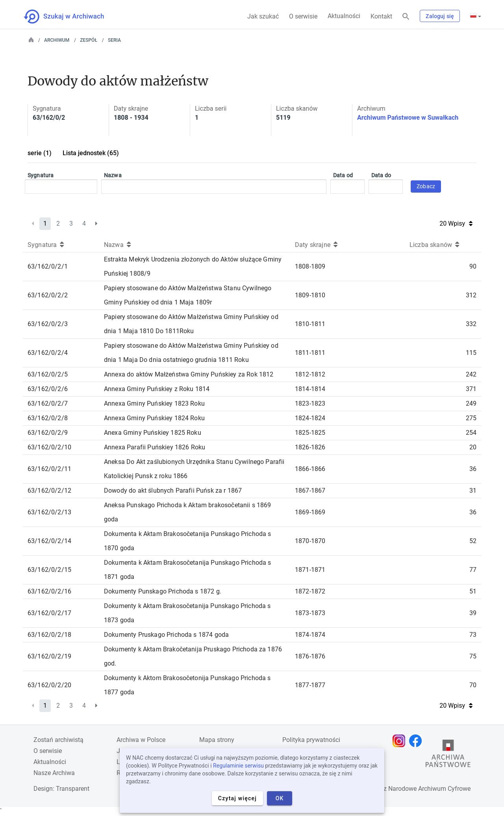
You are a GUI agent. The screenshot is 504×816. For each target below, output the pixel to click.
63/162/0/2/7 (48, 403)
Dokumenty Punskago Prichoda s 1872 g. (163, 591)
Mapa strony (217, 740)
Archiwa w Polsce (141, 740)
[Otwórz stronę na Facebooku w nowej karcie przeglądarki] (417, 741)
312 (471, 295)
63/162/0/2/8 (48, 418)
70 (473, 685)
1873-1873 (310, 613)
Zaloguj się (440, 16)
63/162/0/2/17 (49, 613)
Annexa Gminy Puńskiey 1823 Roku (154, 403)
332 (471, 324)
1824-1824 (310, 418)
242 (471, 374)
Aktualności (344, 16)
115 (471, 353)
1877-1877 (310, 685)
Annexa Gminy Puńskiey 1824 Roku (154, 418)
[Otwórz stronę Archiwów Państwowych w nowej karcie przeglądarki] (448, 755)
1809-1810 (310, 295)
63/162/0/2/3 (48, 324)
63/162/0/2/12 (49, 491)
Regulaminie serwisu (238, 766)
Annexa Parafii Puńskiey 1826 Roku (155, 447)
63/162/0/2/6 (48, 389)
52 (473, 541)
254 (471, 433)
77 (473, 570)
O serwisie (303, 16)
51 (473, 591)
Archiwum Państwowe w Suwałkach (408, 118)
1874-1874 (310, 635)
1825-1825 (310, 433)
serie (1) (40, 153)
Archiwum (57, 40)
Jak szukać (263, 16)
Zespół (89, 40)
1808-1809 (310, 266)
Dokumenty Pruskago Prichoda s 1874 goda (166, 635)
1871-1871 (310, 570)
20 (473, 447)
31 (473, 491)
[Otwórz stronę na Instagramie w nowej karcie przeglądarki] (401, 741)
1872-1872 (310, 591)
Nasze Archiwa (54, 773)
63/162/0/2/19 (49, 656)
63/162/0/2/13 (49, 512)
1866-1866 (310, 469)
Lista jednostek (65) (91, 153)
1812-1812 (310, 374)
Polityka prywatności (311, 740)
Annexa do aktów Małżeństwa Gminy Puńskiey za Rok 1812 (189, 374)
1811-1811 (310, 353)
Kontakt (381, 16)
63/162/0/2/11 (49, 469)
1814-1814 (310, 389)
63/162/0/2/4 (48, 353)
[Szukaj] (406, 17)
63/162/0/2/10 (49, 447)
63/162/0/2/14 (49, 541)
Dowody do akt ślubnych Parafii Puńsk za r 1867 (173, 491)
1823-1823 (310, 403)
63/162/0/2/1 (48, 266)
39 (473, 613)
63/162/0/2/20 (49, 685)
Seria (114, 40)
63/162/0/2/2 (48, 295)
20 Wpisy (456, 223)
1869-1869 (310, 512)
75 (473, 656)
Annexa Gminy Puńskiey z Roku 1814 (157, 389)
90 (473, 266)
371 (471, 389)
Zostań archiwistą (58, 740)
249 (471, 403)
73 (473, 635)
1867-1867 (310, 491)
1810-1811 (310, 324)
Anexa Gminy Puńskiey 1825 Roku (153, 433)
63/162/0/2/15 (49, 570)
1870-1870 (310, 541)
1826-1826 (310, 447)
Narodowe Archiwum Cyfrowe (429, 789)
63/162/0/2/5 (48, 374)
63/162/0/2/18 (49, 635)
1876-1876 (310, 656)
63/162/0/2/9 (48, 433)
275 (471, 418)
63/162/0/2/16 (49, 591)
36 (473, 469)
